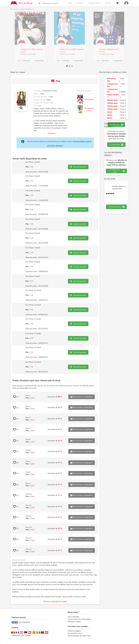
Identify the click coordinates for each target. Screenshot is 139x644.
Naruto (110, 112)
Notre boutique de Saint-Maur (79, 636)
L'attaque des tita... (112, 85)
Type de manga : (40, 100)
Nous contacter (73, 617)
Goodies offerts (94, 3)
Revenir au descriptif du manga (55, 602)
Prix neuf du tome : (41, 97)
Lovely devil (89, 99)
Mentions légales (74, 631)
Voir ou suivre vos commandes (79, 619)
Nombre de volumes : (42, 103)
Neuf (70, 3)
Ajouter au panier (78, 167)
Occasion (80, 3)
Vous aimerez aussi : (84, 91)
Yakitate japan (112, 100)
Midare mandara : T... (113, 96)
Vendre (108, 3)
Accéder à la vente (117, 171)
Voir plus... (52, 133)
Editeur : (37, 94)
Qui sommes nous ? (75, 633)
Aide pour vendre (74, 622)
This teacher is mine (89, 110)
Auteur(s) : (38, 91)
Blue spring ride (111, 80)
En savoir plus (116, 145)
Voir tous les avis (116, 207)
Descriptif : (38, 106)
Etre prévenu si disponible (82, 397)
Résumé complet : (19, 560)
